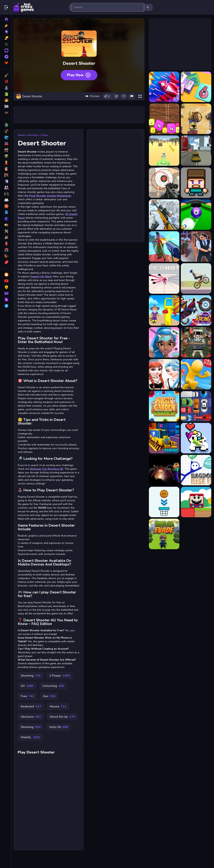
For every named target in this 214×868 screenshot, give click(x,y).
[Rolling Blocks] (196, 438)
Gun (50, 706)
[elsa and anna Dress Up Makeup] (164, 374)
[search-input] (108, 7)
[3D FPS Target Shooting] (164, 183)
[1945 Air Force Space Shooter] (164, 87)
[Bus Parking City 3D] (164, 438)
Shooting (34, 134)
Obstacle (32, 727)
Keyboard (32, 717)
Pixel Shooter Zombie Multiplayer (51, 195)
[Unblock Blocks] (196, 406)
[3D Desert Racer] (196, 151)
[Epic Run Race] (196, 374)
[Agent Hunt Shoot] (196, 247)
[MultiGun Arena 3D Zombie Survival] (196, 342)
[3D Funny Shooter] (196, 183)
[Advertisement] (80, 114)
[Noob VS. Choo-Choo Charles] (164, 470)
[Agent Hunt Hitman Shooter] (164, 247)
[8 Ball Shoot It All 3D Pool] (196, 215)
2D (28, 696)
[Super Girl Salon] (164, 342)
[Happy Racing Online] (196, 310)
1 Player (45, 134)
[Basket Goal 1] (164, 502)
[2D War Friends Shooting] (196, 119)
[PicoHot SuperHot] (164, 278)
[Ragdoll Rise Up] (196, 470)
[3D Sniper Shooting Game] (164, 215)
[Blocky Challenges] (196, 502)
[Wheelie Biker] (196, 278)
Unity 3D (60, 737)
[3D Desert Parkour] (164, 151)
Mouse (59, 717)
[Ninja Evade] (164, 534)
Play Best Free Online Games (23, 7)
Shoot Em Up (64, 727)
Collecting (54, 696)
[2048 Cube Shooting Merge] (196, 87)
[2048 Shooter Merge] (164, 119)
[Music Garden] (164, 406)
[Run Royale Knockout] (164, 310)
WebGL (32, 748)
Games (23, 134)
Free (29, 706)
